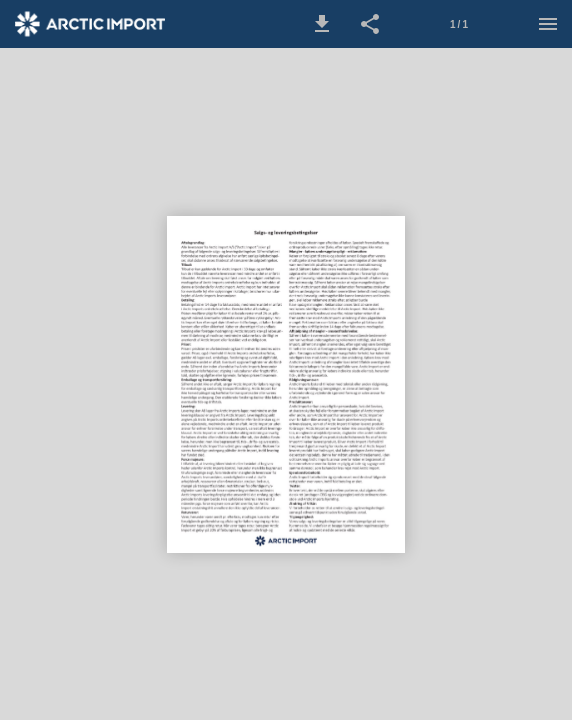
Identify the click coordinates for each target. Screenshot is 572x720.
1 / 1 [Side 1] (459, 24)
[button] (322, 24)
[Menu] (548, 24)
